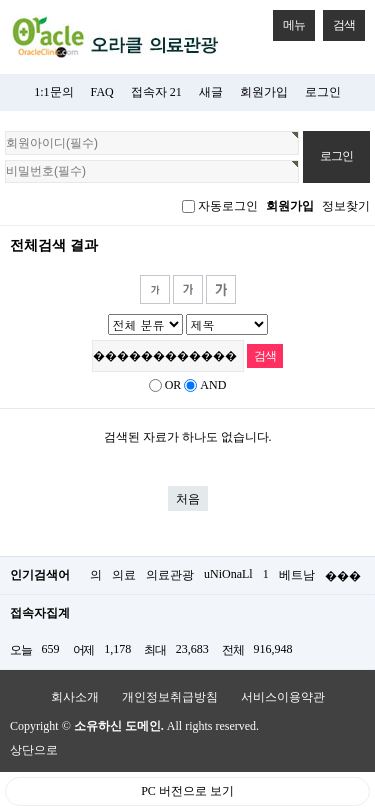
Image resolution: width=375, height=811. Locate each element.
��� (343, 576)
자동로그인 (228, 206)
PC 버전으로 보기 (187, 791)
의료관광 (170, 575)
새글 (211, 92)
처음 (188, 499)
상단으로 (34, 750)
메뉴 (289, 21)
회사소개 (75, 697)
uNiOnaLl (228, 574)
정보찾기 (346, 206)
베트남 (297, 575)
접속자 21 (156, 92)
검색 (339, 21)
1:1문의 (53, 92)
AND (213, 385)
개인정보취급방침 (170, 697)
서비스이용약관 (283, 697)
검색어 (0, 236)
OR (173, 385)
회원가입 (264, 92)
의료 (124, 575)
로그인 (323, 92)
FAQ (102, 92)
